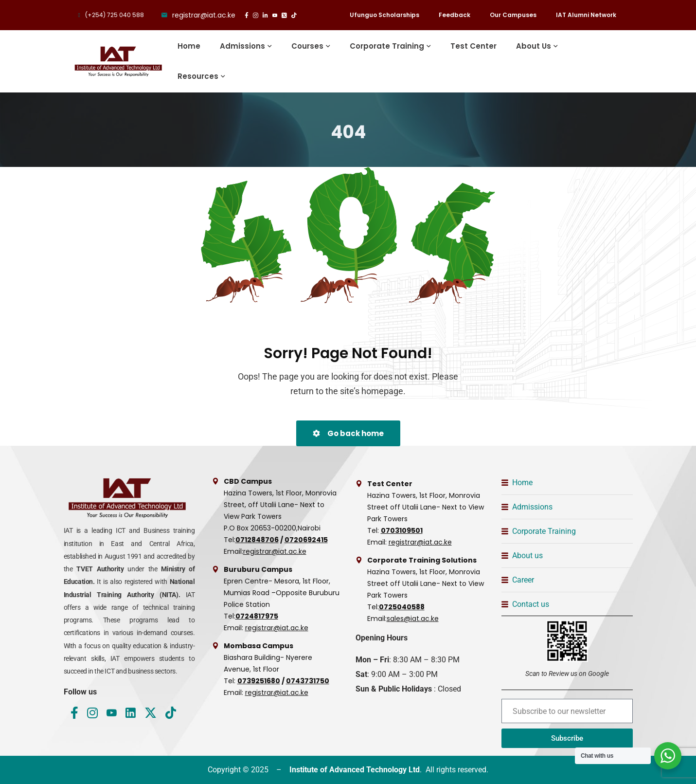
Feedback (455, 15)
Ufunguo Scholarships (384, 15)
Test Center (473, 46)
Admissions (242, 46)
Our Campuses (513, 15)
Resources (198, 76)
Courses (307, 46)
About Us (534, 46)
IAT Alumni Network (586, 15)
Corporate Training (387, 46)
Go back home (348, 433)
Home (189, 46)
